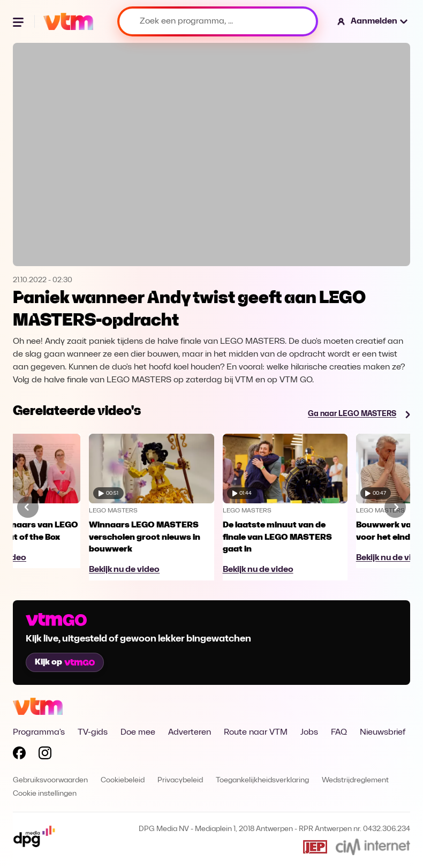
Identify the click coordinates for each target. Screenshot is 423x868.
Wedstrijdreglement (355, 780)
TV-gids (93, 733)
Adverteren (190, 733)
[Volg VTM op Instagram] (45, 755)
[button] (373, 21)
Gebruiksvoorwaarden (50, 780)
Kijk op (65, 662)
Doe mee (138, 733)
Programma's (39, 733)
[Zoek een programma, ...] (218, 21)
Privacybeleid (180, 780)
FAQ (339, 733)
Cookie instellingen (45, 794)
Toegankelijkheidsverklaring (262, 780)
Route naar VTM (256, 733)
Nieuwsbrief (383, 733)
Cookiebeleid (123, 780)
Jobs (309, 733)
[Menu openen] (19, 21)
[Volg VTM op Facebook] (19, 755)
